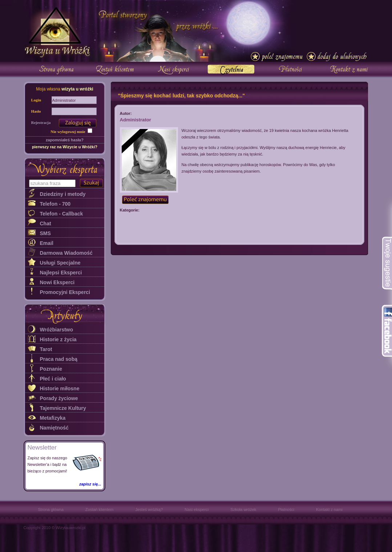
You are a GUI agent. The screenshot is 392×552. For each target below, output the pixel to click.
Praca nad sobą (59, 359)
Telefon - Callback (62, 214)
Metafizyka (53, 418)
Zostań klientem (100, 509)
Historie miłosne (60, 388)
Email (47, 243)
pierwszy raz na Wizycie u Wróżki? (65, 147)
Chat (46, 223)
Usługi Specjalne (60, 263)
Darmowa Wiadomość (66, 253)
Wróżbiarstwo (57, 330)
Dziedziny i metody (63, 194)
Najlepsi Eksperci (61, 273)
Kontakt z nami (329, 509)
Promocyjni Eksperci (65, 292)
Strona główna (51, 509)
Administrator (136, 120)
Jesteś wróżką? (149, 509)
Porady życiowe (59, 398)
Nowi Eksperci (57, 282)
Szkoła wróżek (243, 509)
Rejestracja (41, 122)
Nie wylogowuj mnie (68, 132)
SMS (45, 233)
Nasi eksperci (197, 509)
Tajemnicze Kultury (63, 408)
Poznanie (51, 369)
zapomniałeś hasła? (65, 140)
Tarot (46, 349)
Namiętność (54, 428)
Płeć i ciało (53, 379)
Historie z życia (58, 339)
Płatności (286, 509)
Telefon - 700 (55, 204)
